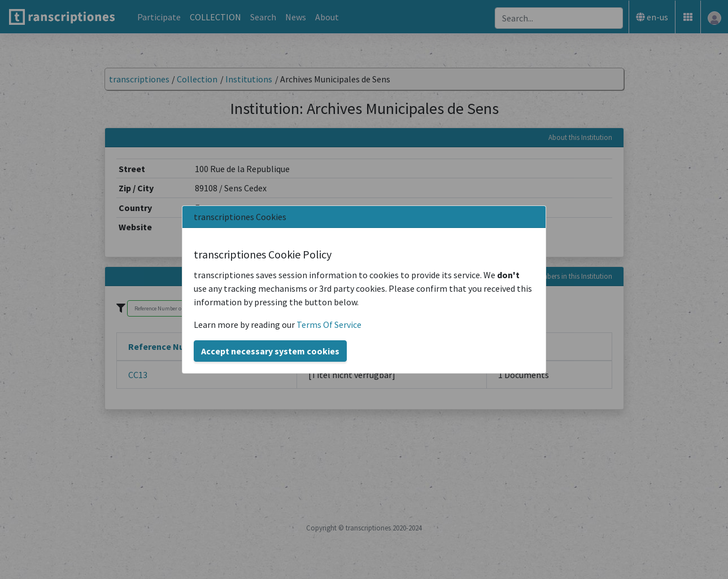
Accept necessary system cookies (270, 351)
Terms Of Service (329, 324)
